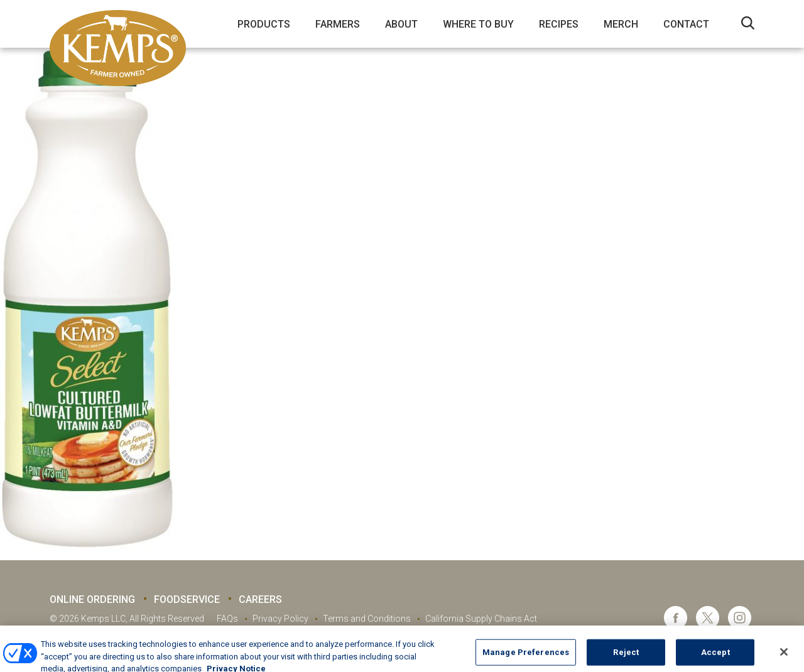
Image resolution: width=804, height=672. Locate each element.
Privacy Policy (280, 619)
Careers (260, 599)
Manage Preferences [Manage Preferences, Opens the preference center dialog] (526, 657)
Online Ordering (92, 599)
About (401, 24)
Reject (626, 657)
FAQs (227, 619)
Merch (621, 24)
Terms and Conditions (367, 619)
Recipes (559, 24)
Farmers (338, 24)
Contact (686, 24)
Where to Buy (478, 24)
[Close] (784, 656)
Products (264, 24)
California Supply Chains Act (481, 619)
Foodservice (187, 599)
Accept (715, 657)
